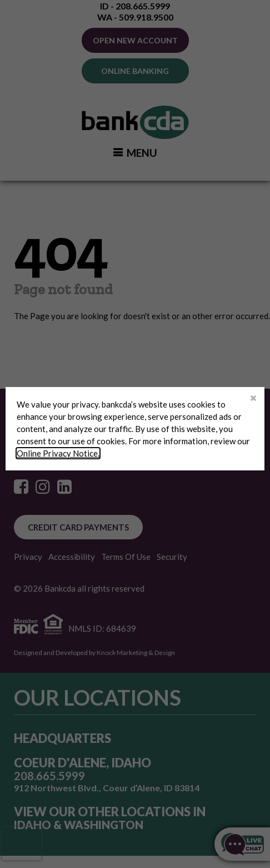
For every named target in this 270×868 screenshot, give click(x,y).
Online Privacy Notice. (58, 453)
